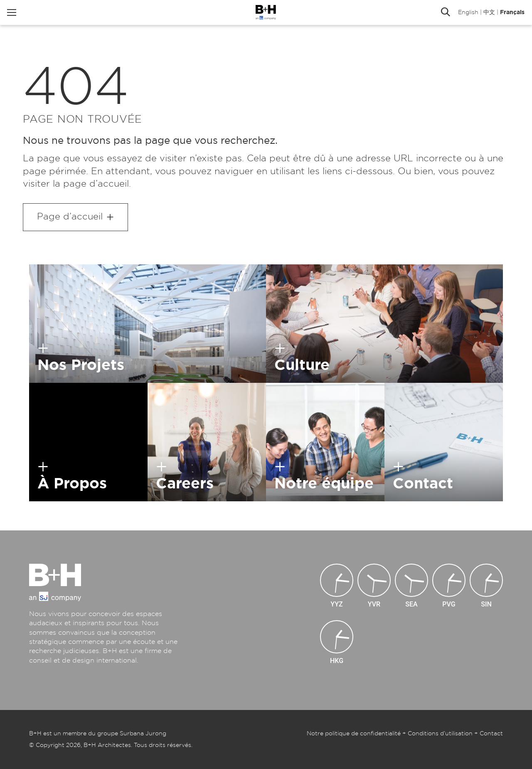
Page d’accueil (70, 217)
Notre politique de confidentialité (354, 734)
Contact (491, 734)
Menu (17, 15)
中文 (484, 15)
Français (507, 15)
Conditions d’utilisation (440, 734)
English (463, 15)
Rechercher (441, 15)
